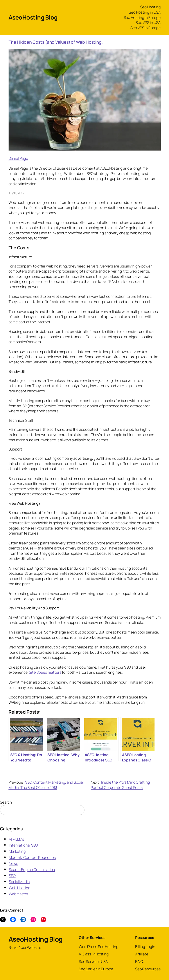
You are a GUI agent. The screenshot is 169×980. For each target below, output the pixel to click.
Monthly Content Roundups (32, 857)
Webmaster (19, 894)
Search (6, 802)
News (13, 863)
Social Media (19, 882)
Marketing (17, 851)
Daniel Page (18, 158)
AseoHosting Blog (33, 17)
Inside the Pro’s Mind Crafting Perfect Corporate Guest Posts (120, 785)
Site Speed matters (45, 672)
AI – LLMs (16, 839)
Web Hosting (20, 888)
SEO (12, 876)
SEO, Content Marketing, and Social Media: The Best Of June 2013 (46, 785)
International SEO (23, 845)
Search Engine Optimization (32, 870)
